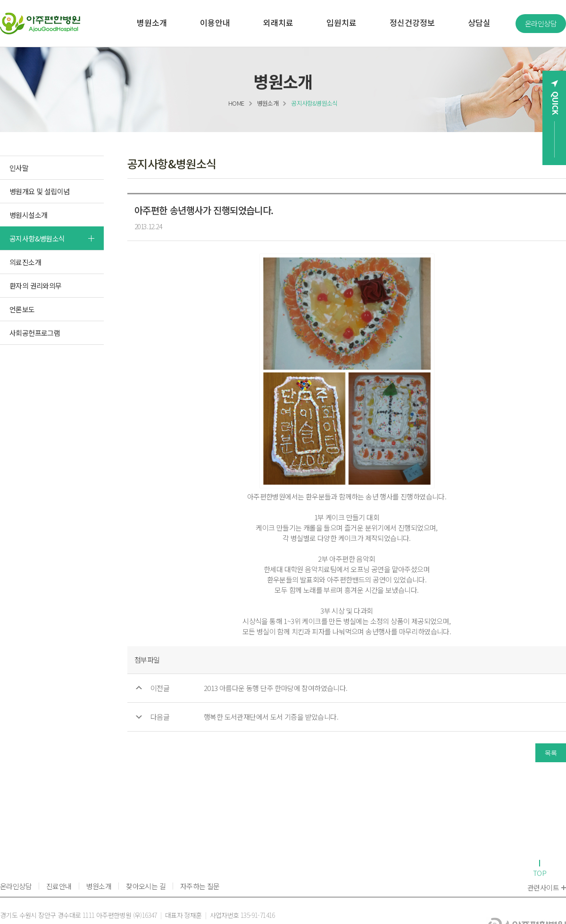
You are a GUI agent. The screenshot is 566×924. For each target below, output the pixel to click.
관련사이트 (547, 887)
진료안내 (59, 886)
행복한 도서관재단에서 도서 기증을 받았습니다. (271, 717)
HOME (236, 103)
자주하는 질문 (200, 886)
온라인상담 (541, 23)
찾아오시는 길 (146, 886)
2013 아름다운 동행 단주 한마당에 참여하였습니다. (276, 688)
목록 (551, 753)
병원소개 (268, 103)
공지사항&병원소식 (314, 103)
